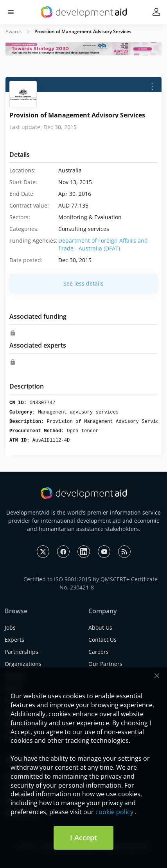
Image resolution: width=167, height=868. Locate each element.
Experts (14, 640)
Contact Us (102, 640)
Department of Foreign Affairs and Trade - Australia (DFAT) (103, 244)
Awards (14, 31)
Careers (99, 652)
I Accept (83, 838)
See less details (83, 283)
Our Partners (105, 664)
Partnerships (22, 652)
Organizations (23, 664)
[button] (11, 12)
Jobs (10, 627)
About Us (100, 627)
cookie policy (114, 812)
